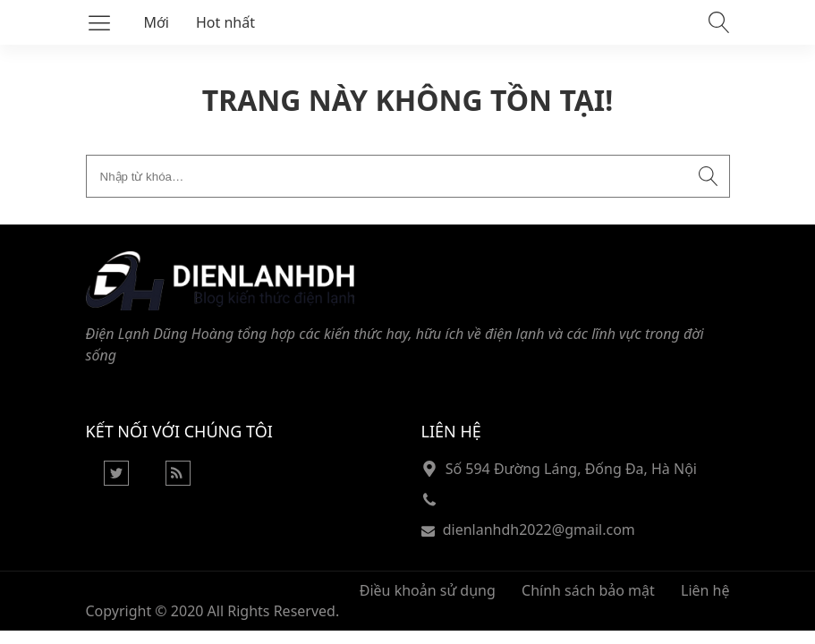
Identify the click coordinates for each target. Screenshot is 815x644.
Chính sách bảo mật (588, 590)
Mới (157, 22)
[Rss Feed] (178, 480)
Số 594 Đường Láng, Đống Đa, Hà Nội (571, 469)
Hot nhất (225, 22)
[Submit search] (709, 176)
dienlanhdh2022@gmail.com (539, 530)
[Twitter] (116, 480)
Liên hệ (705, 590)
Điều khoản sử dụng (428, 590)
